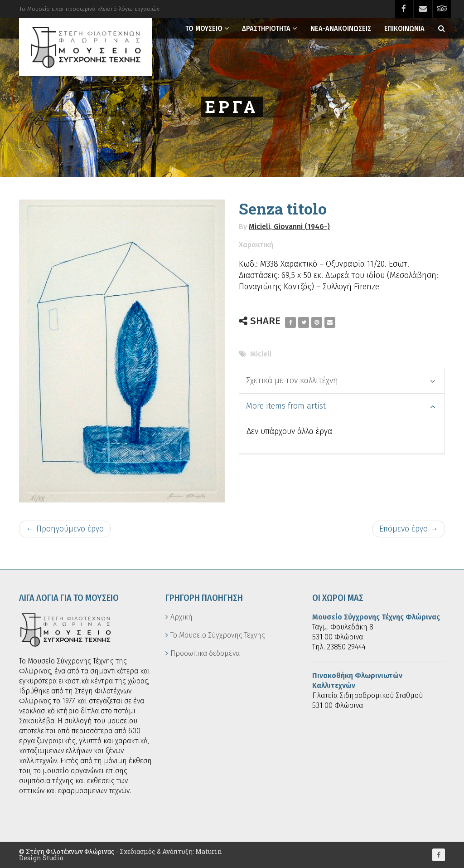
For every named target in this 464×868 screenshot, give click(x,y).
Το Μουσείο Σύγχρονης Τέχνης (218, 635)
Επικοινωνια (404, 28)
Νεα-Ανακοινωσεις (341, 28)
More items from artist (341, 406)
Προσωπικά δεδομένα (205, 653)
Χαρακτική (256, 245)
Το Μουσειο (204, 28)
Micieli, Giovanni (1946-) (289, 227)
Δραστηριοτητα (266, 28)
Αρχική (181, 617)
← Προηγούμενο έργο (65, 529)
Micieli (261, 354)
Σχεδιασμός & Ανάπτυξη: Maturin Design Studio (121, 855)
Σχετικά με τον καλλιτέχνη (341, 380)
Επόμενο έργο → (409, 529)
